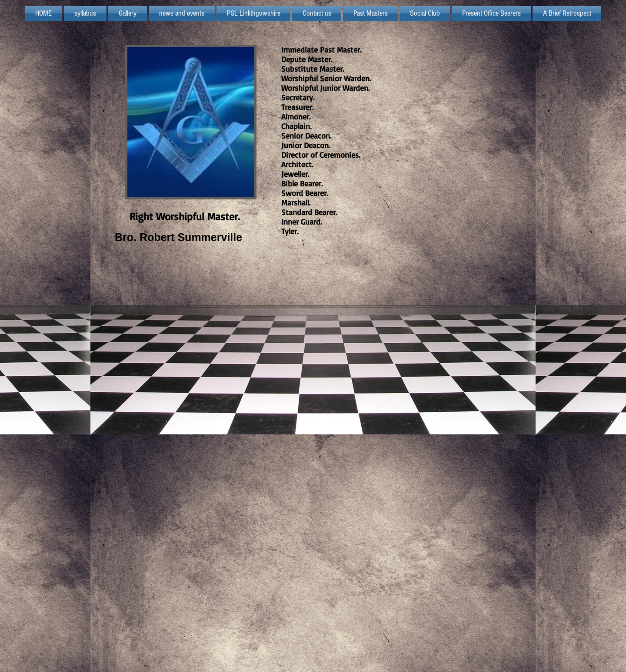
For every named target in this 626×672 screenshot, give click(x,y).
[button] (253, 13)
